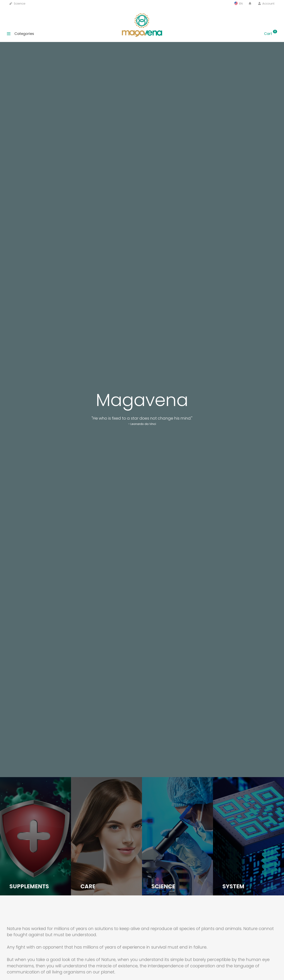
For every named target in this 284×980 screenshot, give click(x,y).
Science (17, 3)
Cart (271, 34)
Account (266, 3)
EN (238, 3)
